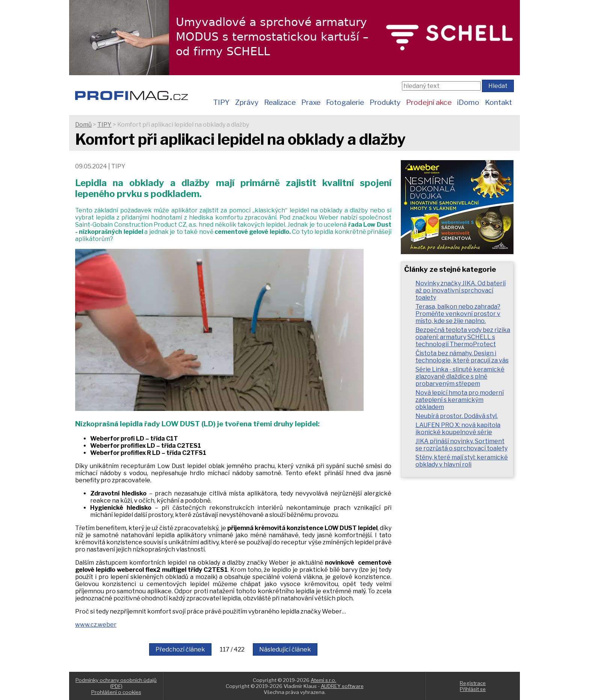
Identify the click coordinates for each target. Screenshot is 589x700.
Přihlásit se (473, 689)
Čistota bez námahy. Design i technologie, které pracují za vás (462, 357)
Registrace (473, 683)
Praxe (311, 102)
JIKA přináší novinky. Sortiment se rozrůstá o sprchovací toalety (461, 445)
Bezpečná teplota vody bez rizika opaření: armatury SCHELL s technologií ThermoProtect (463, 337)
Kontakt (498, 102)
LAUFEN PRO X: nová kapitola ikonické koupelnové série (458, 429)
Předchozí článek (180, 649)
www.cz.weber (96, 625)
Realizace (280, 102)
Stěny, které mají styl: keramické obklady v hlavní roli (462, 461)
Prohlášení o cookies (116, 692)
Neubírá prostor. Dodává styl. (457, 416)
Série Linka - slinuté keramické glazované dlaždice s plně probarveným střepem (460, 377)
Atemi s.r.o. (323, 680)
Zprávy (247, 102)
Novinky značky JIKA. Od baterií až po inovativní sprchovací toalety (461, 290)
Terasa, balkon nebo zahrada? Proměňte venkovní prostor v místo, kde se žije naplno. (458, 314)
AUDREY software (342, 686)
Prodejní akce (429, 102)
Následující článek (285, 649)
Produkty (385, 102)
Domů (83, 125)
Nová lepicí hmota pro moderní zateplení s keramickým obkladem (460, 400)
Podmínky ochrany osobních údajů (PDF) (116, 683)
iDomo (468, 102)
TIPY (221, 102)
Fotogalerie (345, 102)
